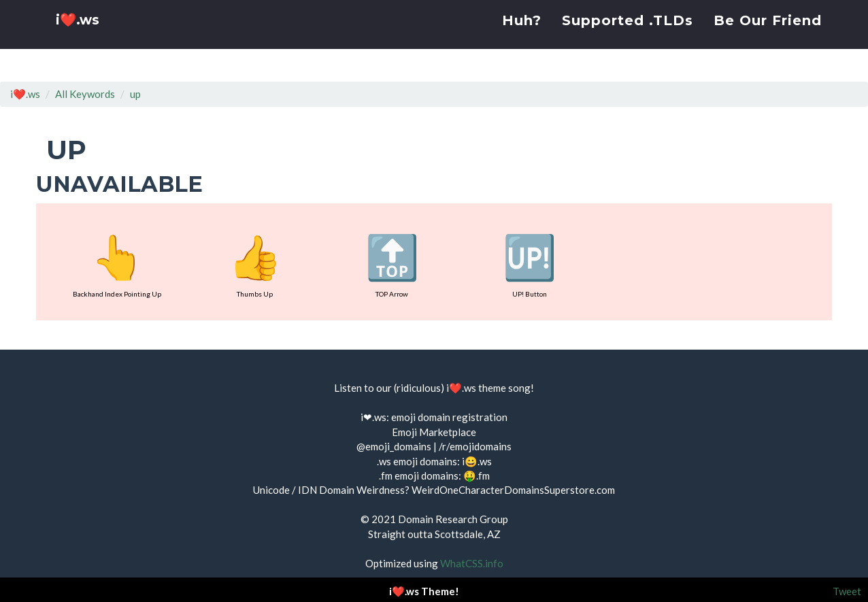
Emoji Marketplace (434, 432)
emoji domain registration (449, 417)
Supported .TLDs (628, 37)
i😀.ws (477, 461)
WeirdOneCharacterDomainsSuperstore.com (513, 490)
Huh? (522, 37)
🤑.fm (477, 475)
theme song (504, 388)
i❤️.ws (80, 40)
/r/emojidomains (475, 446)
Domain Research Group (453, 519)
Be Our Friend (768, 37)
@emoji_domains (394, 446)
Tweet (847, 591)
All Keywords (85, 94)
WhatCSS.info (472, 563)
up (135, 94)
